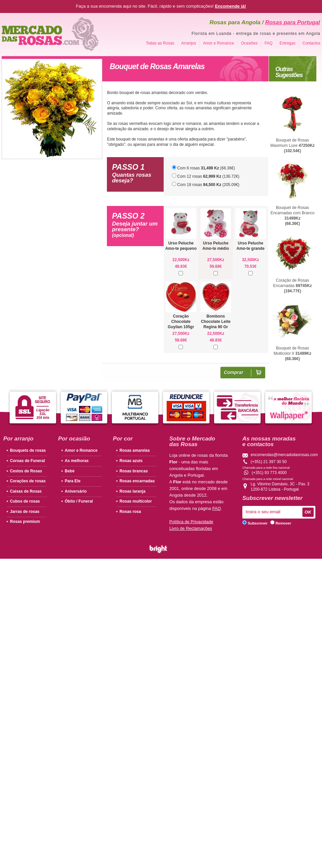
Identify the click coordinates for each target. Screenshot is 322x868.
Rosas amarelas (135, 450)
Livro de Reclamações (191, 528)
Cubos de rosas (25, 501)
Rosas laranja (132, 491)
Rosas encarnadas (137, 481)
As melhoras (77, 461)
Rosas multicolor (136, 501)
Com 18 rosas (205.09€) (206, 184)
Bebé (70, 471)
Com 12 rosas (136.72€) (206, 176)
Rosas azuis (131, 461)
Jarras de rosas (25, 512)
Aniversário (76, 491)
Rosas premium (25, 522)
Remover (281, 523)
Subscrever (255, 523)
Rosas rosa (130, 512)
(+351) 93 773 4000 (269, 473)
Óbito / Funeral (79, 501)
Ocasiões (249, 43)
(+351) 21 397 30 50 (269, 462)
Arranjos (189, 43)
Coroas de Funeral (27, 461)
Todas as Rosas (160, 43)
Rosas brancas (134, 471)
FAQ (269, 43)
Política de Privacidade (191, 522)
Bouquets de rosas (28, 450)
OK (308, 512)
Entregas (287, 43)
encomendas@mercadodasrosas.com (284, 455)
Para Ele (73, 481)
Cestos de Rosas (26, 471)
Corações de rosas (28, 481)
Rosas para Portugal (293, 22)
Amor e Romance (219, 43)
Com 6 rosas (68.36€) (203, 168)
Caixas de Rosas (26, 491)
